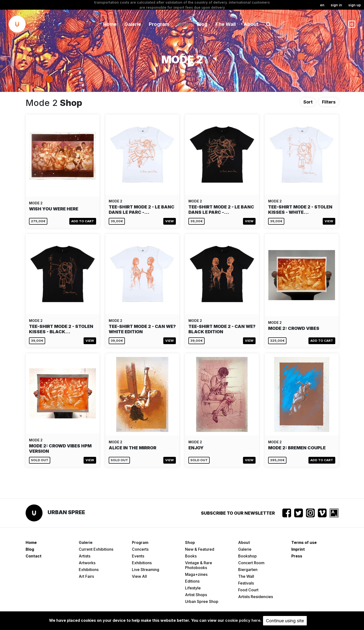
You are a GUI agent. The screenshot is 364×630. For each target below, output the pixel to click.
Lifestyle (193, 588)
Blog (202, 24)
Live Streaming (146, 570)
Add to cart (83, 221)
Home (110, 24)
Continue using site (285, 621)
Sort (308, 102)
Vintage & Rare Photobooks (199, 565)
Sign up (355, 5)
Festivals (246, 583)
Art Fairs (86, 576)
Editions (192, 581)
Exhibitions (89, 570)
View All (139, 576)
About (251, 24)
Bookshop (247, 556)
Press (297, 556)
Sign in (336, 5)
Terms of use (304, 542)
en (322, 5)
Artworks (87, 563)
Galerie (245, 549)
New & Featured (200, 549)
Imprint (298, 549)
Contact (34, 556)
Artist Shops (196, 595)
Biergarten (248, 570)
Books (191, 556)
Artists (85, 556)
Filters (329, 102)
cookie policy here (243, 620)
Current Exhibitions (96, 549)
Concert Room (251, 563)
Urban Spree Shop (202, 601)
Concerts (140, 549)
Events (138, 556)
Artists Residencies (256, 597)
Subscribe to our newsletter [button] (238, 513)
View (169, 221)
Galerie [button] (133, 24)
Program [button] (159, 24)
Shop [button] (183, 24)
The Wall (225, 24)
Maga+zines (196, 574)
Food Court (248, 590)
